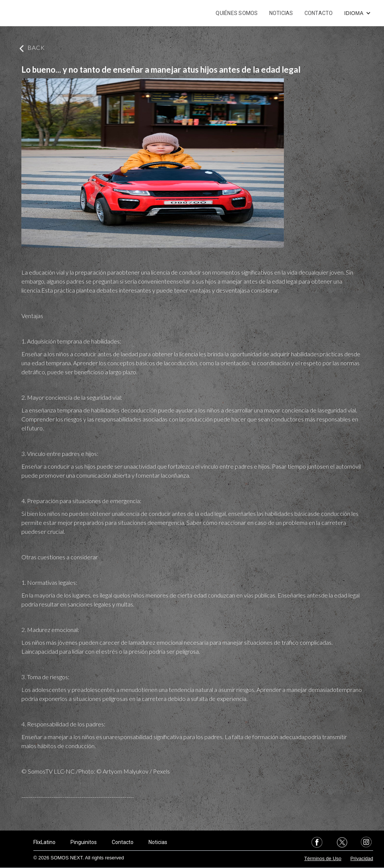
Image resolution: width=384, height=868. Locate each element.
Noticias (158, 842)
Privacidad (362, 858)
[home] (40, 13)
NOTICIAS (281, 13)
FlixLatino (44, 842)
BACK (36, 47)
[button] (358, 13)
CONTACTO (319, 13)
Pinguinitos (84, 842)
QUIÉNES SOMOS (237, 13)
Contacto (123, 842)
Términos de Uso (323, 858)
